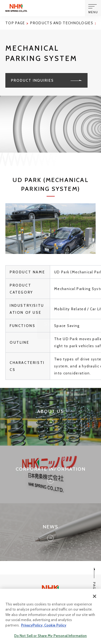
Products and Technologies (62, 23)
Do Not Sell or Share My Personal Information (51, 637)
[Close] (95, 597)
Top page (15, 23)
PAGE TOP (94, 584)
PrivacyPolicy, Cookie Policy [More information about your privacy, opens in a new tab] (44, 626)
